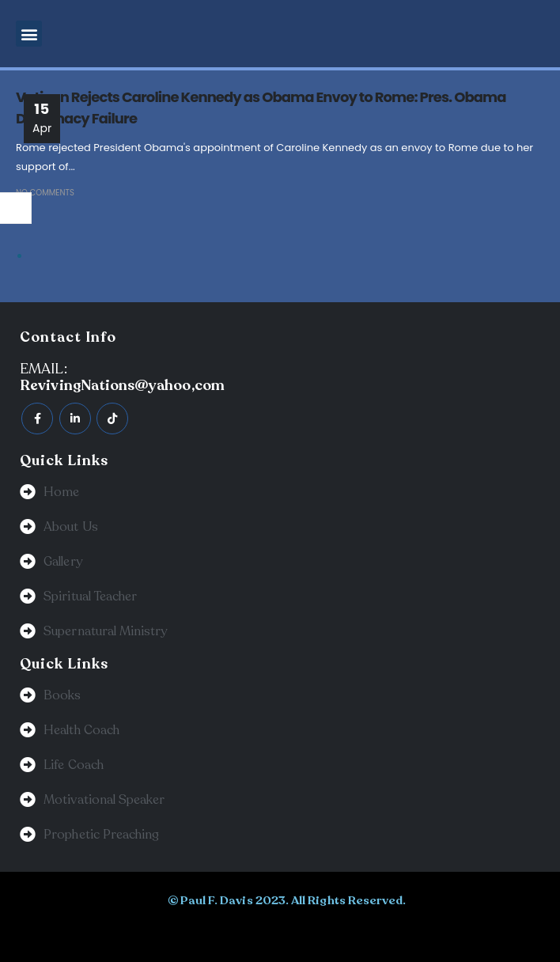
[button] (29, 34)
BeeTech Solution (249, 933)
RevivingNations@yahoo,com (122, 385)
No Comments (45, 193)
